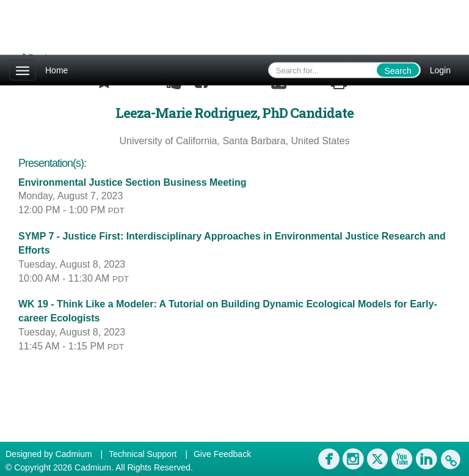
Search (398, 71)
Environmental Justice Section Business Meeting (132, 182)
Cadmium (74, 454)
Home (56, 70)
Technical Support (143, 454)
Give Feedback (222, 454)
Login (440, 70)
